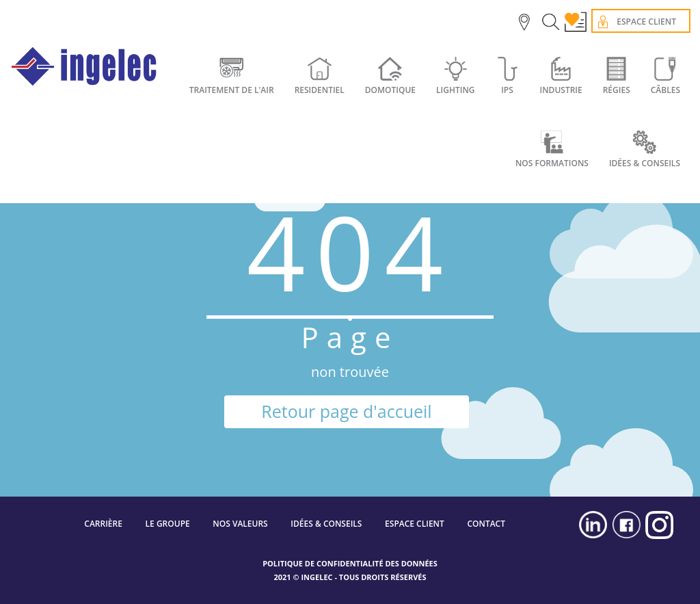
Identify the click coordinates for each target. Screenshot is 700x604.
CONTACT (486, 524)
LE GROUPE (168, 524)
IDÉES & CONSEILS (326, 524)
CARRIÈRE (103, 524)
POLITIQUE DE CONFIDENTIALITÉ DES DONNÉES (350, 563)
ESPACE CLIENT (415, 524)
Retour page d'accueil (346, 411)
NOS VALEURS (240, 524)
